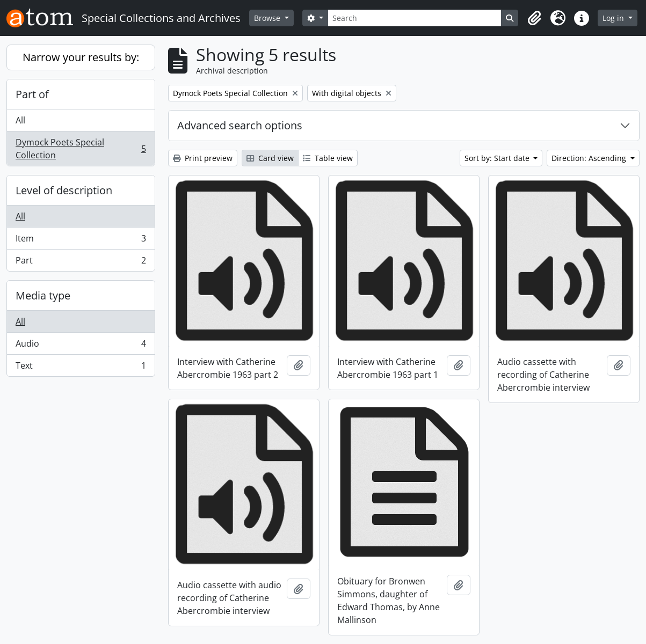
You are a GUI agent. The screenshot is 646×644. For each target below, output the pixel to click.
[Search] (415, 18)
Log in (614, 18)
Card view (270, 158)
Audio (81, 346)
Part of (32, 94)
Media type (43, 295)
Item (81, 241)
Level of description (64, 190)
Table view (328, 158)
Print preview (203, 158)
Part (81, 262)
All (20, 120)
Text (81, 368)
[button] (534, 18)
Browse (268, 18)
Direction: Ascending (590, 158)
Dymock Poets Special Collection (81, 149)
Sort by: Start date (498, 158)
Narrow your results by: (81, 57)
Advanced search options (240, 125)
